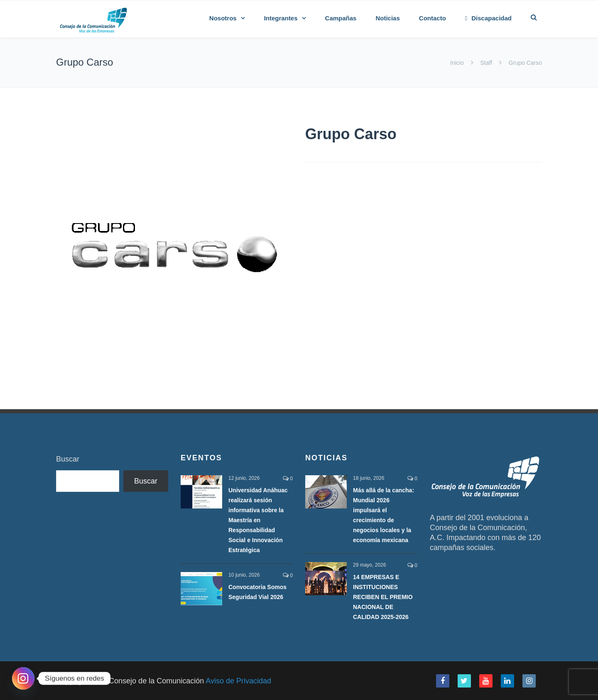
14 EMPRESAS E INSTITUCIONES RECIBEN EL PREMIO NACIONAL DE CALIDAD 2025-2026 (383, 597)
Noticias (387, 18)
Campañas (341, 18)
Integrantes (281, 18)
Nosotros (223, 18)
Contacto (433, 18)
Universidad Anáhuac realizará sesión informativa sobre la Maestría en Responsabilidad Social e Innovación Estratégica (258, 520)
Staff (486, 63)
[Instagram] (23, 678)
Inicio (458, 63)
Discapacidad (488, 18)
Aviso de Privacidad (238, 681)
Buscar (68, 459)
